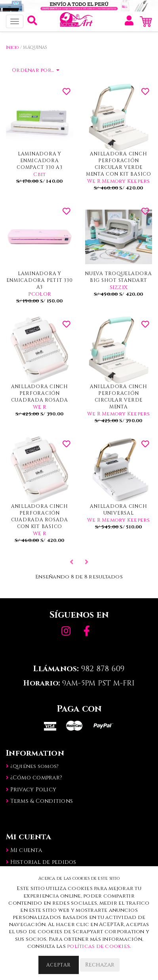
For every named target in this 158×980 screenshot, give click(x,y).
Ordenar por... (36, 70)
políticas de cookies (98, 946)
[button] (32, 23)
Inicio (12, 48)
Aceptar (59, 965)
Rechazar (100, 965)
